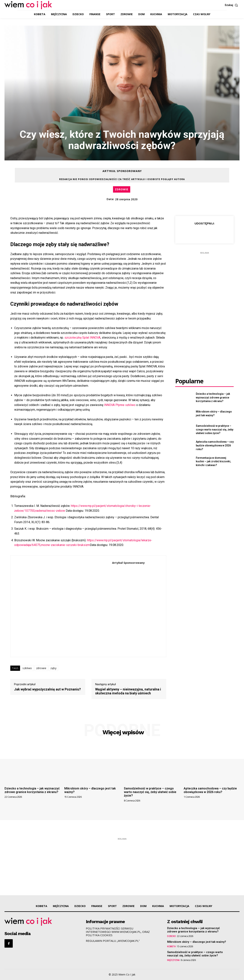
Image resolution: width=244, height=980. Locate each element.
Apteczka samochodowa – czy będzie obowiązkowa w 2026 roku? (215, 445)
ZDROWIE (122, 189)
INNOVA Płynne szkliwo (120, 405)
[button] (232, 5)
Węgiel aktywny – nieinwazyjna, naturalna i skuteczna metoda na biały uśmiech (128, 691)
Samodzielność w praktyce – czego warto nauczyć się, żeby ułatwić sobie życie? (215, 429)
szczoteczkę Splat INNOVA (82, 338)
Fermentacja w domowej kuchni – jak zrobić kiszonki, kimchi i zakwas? (213, 461)
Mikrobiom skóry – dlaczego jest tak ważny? (197, 942)
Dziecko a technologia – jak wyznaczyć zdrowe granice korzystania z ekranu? (213, 397)
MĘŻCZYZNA (173, 960)
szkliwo (27, 668)
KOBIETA (171, 946)
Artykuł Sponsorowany (122, 175)
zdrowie (41, 668)
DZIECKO (172, 936)
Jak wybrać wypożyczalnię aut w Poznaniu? (47, 689)
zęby (53, 668)
